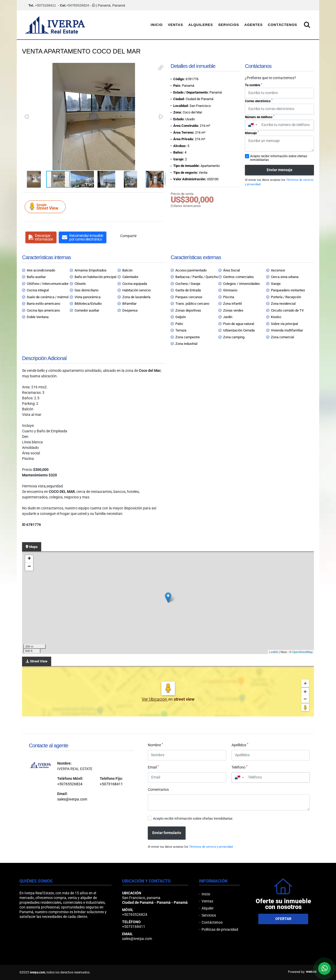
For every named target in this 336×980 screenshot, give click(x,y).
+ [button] (29, 559)
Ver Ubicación (155, 699)
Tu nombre (253, 85)
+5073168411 (45, 5)
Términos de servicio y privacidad (211, 847)
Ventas (176, 25)
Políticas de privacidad (220, 929)
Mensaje (252, 133)
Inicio (157, 25)
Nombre (155, 745)
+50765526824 (78, 5)
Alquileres (201, 25)
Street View (46, 207)
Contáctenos (283, 25)
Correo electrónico (259, 101)
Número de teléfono (260, 117)
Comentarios (158, 790)
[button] (161, 68)
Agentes (254, 25)
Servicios (229, 25)
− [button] (29, 567)
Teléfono (240, 767)
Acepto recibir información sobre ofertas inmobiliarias (193, 818)
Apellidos (240, 745)
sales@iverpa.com (72, 799)
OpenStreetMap (302, 652)
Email (153, 767)
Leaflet (274, 652)
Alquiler (208, 908)
